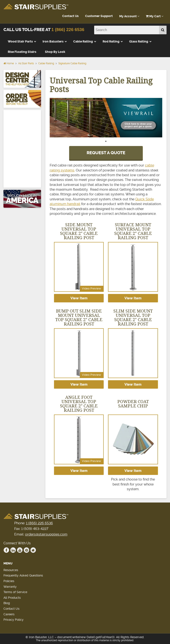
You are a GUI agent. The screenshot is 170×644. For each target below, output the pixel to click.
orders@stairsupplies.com (46, 534)
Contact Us (70, 16)
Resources (11, 570)
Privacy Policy (14, 620)
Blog (7, 603)
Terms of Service (15, 592)
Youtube (20, 550)
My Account (129, 16)
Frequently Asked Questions (23, 575)
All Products (12, 598)
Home (9, 63)
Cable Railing (46, 63)
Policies (9, 581)
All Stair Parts (26, 63)
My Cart (155, 16)
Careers (9, 614)
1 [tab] (106, 143)
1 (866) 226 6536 (68, 30)
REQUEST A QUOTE (106, 153)
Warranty (10, 587)
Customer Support (99, 16)
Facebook (6, 550)
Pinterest (27, 550)
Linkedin (13, 550)
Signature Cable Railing (72, 63)
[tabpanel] (106, 118)
